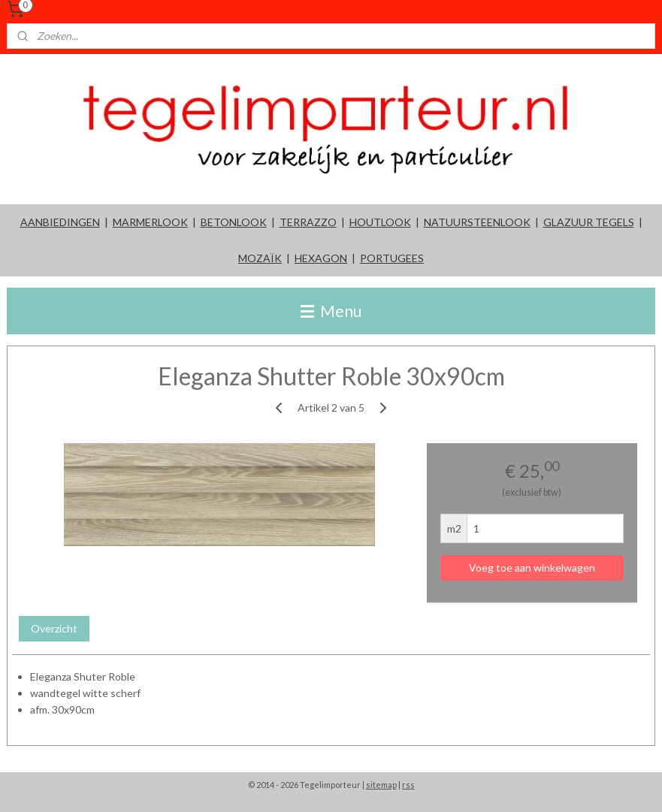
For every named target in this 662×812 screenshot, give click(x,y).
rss (408, 785)
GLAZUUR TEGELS (589, 222)
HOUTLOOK (380, 222)
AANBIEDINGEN (60, 222)
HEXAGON (321, 258)
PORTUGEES (392, 258)
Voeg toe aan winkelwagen (532, 567)
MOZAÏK (260, 258)
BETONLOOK (234, 222)
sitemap (381, 785)
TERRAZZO (308, 222)
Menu (331, 311)
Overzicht (54, 628)
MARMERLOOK (150, 222)
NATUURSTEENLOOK (477, 222)
